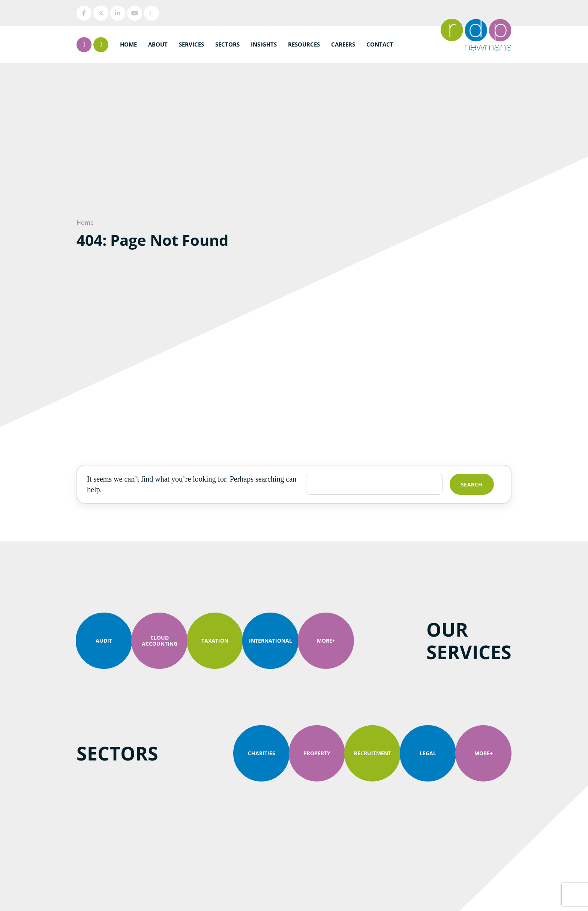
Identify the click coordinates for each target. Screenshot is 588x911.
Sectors (227, 44)
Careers (343, 44)
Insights (264, 44)
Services (191, 44)
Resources (304, 44)
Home (128, 44)
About (158, 44)
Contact (380, 44)
